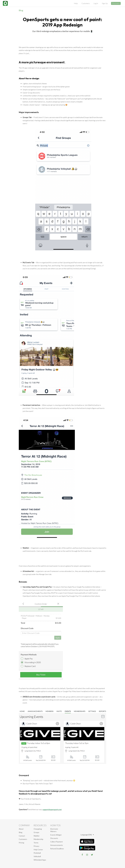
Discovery (116, 3)
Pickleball (37, 853)
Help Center (38, 850)
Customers (86, 3)
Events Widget (56, 835)
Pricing (21, 843)
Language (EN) (87, 835)
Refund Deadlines (57, 849)
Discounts (54, 838)
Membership (38, 839)
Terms (36, 843)
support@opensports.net (52, 809)
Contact (22, 836)
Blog (21, 10)
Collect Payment (56, 842)
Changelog (38, 829)
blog (21, 832)
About (21, 829)
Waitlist (36, 836)
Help (76, 3)
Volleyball (37, 856)
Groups (36, 832)
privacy (36, 846)
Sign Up (105, 3)
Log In (96, 3)
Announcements (57, 845)
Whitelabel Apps (40, 860)
